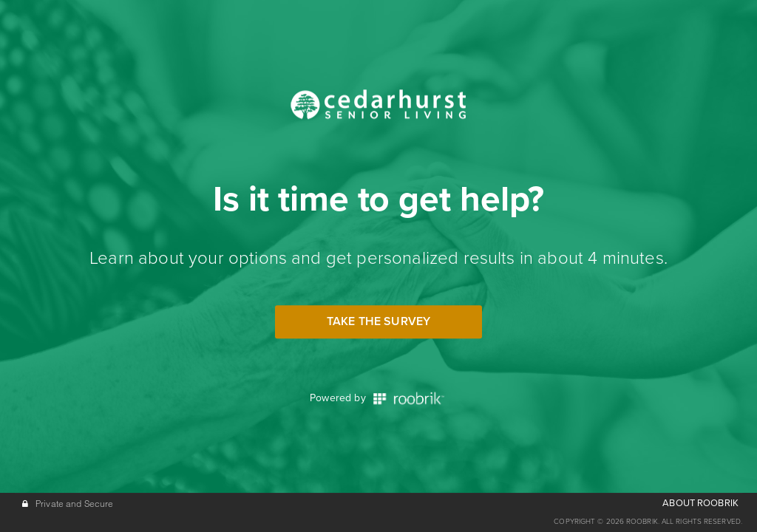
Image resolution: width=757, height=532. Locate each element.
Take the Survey (378, 321)
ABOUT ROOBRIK (700, 503)
